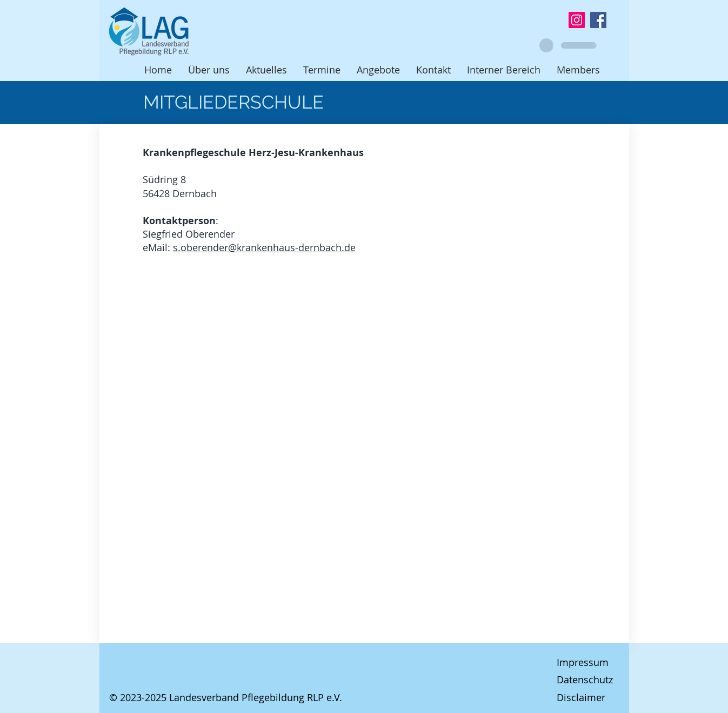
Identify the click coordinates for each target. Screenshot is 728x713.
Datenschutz (585, 680)
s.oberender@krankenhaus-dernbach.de (264, 247)
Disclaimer (581, 697)
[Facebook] (598, 20)
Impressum (583, 662)
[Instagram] (577, 20)
